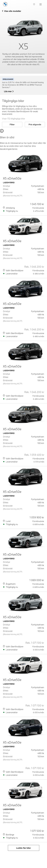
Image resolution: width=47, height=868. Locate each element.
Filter (12, 124)
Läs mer (9, 91)
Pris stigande (35, 124)
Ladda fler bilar (23, 848)
